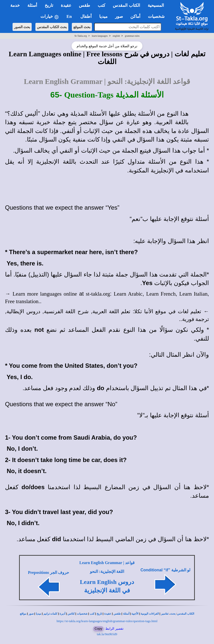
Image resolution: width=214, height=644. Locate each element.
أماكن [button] (135, 16)
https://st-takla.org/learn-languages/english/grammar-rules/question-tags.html (107, 621)
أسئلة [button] (32, 5)
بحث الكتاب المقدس (52, 27)
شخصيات (82, 614)
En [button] (70, 16)
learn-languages (100, 36)
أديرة (62, 614)
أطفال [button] (86, 16)
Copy (98, 629)
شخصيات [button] (158, 16)
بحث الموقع (82, 27)
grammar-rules (132, 36)
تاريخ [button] (49, 5)
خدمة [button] (15, 5)
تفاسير (165, 614)
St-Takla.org (81, 36)
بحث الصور (22, 27)
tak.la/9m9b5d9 (107, 634)
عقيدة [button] (66, 5)
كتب (92, 614)
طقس (117, 614)
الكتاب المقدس (186, 614)
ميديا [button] (103, 16)
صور (31, 614)
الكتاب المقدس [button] (126, 5)
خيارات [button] (50, 17)
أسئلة (126, 614)
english (116, 36)
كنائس (71, 614)
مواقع (23, 614)
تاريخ (99, 614)
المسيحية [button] (156, 5)
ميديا (39, 614)
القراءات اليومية (150, 614)
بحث (173, 614)
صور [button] (119, 16)
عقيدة (108, 614)
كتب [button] (101, 5)
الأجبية (135, 614)
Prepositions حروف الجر (48, 572)
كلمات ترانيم (50, 614)
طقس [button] (85, 5)
